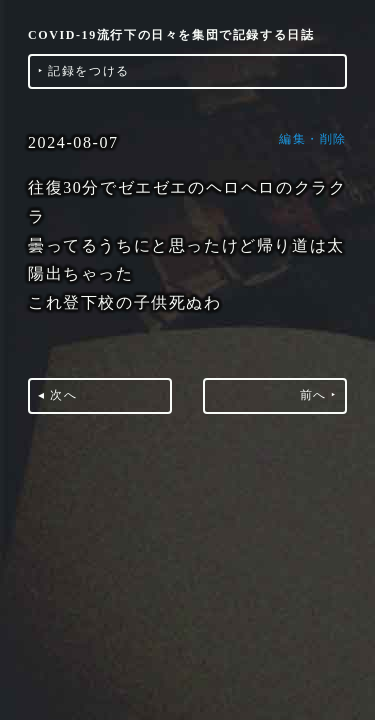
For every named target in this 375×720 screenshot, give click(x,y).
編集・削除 (313, 139)
